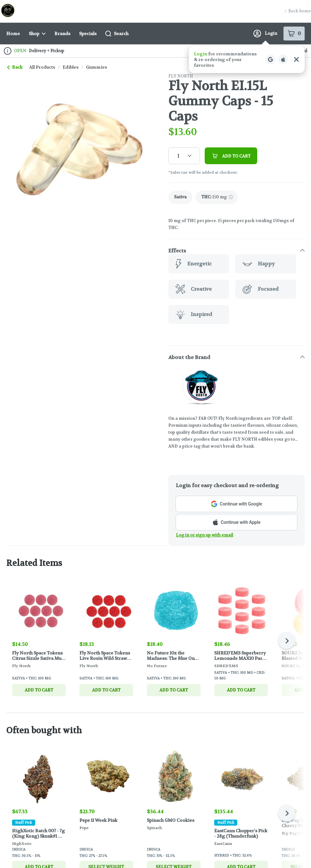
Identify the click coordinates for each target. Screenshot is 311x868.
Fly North (181, 76)
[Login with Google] (271, 59)
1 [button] (178, 156)
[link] (180, 197)
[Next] (287, 640)
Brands (62, 34)
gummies (96, 67)
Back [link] (15, 67)
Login (265, 34)
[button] (247, 59)
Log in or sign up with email (205, 535)
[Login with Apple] (283, 59)
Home (13, 34)
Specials (88, 34)
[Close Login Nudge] (296, 59)
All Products (42, 67)
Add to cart (39, 690)
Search (117, 34)
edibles (71, 67)
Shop (37, 34)
